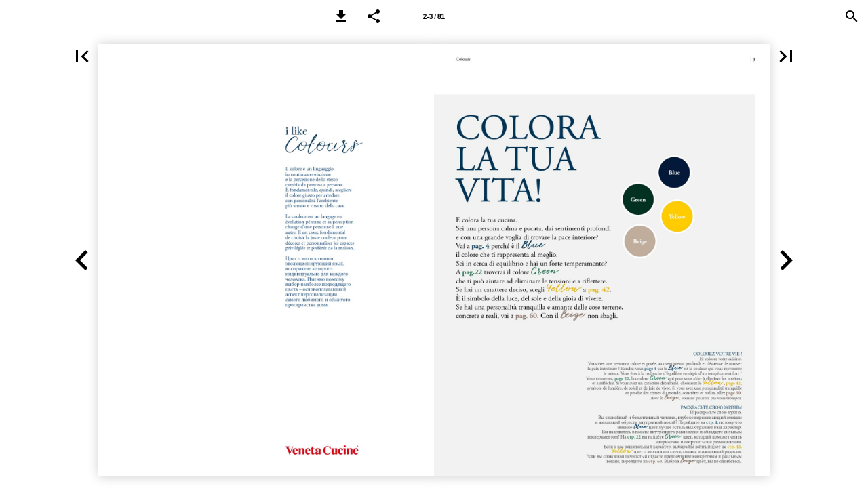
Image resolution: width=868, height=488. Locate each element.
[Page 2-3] (434, 16)
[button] (341, 16)
